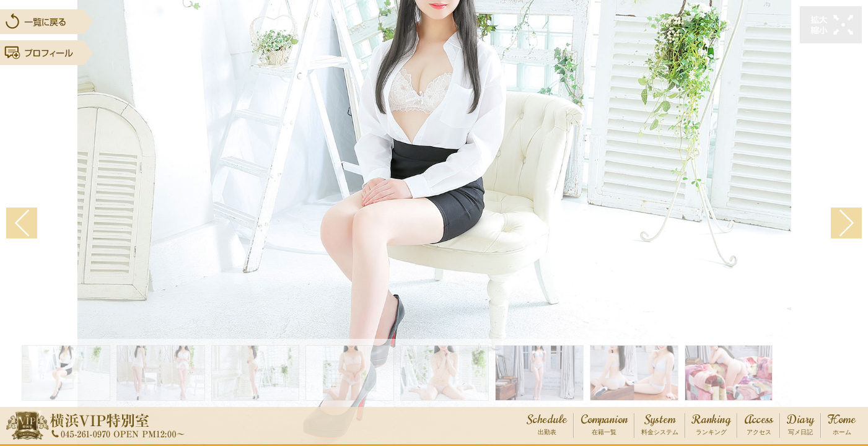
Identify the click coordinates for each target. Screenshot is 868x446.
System (660, 425)
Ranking (711, 425)
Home (842, 425)
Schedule (547, 425)
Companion (604, 425)
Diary (800, 425)
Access (759, 425)
